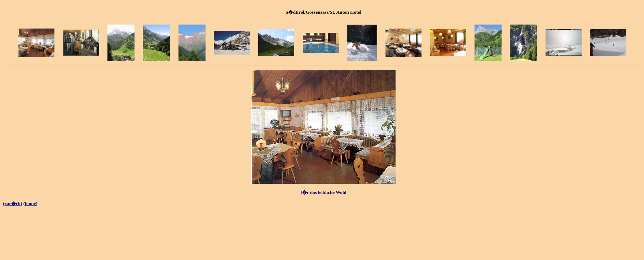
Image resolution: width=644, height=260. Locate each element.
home (30, 203)
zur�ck (12, 203)
